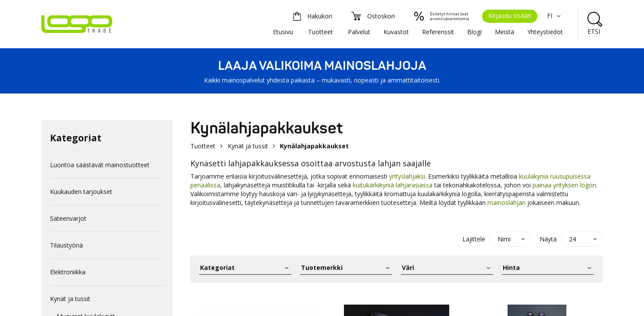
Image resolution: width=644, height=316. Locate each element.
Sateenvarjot (68, 218)
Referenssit (438, 32)
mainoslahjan (506, 203)
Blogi (474, 32)
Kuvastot (396, 32)
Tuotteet (320, 32)
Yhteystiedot (545, 32)
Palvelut (359, 32)
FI (555, 16)
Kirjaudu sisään (510, 16)
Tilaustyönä (66, 245)
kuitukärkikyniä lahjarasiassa (393, 185)
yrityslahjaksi (407, 176)
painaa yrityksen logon (564, 185)
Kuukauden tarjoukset (81, 192)
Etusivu (283, 32)
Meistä (504, 32)
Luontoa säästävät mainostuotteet (100, 165)
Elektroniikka (68, 272)
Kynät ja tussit (70, 299)
